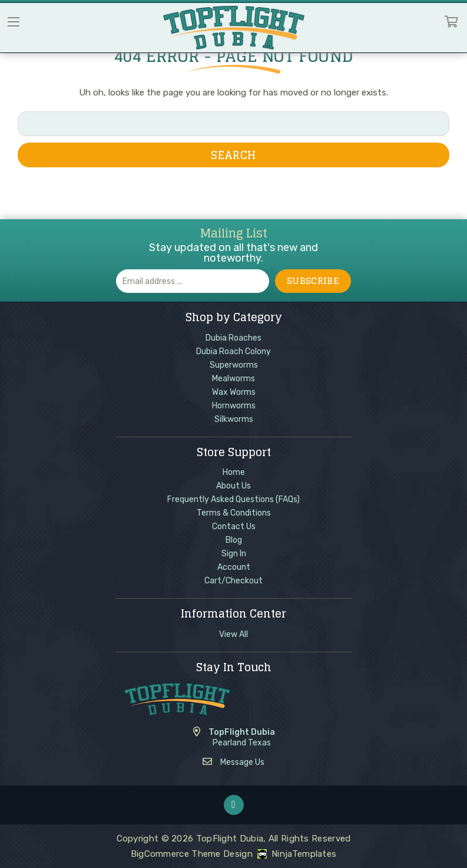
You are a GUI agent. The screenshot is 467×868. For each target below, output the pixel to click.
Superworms (234, 365)
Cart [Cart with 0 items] (451, 24)
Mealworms (233, 379)
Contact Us (234, 527)
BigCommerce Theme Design (192, 854)
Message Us (242, 762)
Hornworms (234, 406)
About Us (233, 486)
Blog (234, 540)
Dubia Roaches (233, 338)
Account (234, 567)
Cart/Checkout (233, 581)
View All (233, 634)
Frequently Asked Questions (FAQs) (233, 499)
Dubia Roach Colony (233, 352)
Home (234, 472)
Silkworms (234, 419)
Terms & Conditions (234, 513)
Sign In (234, 554)
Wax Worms (234, 392)
